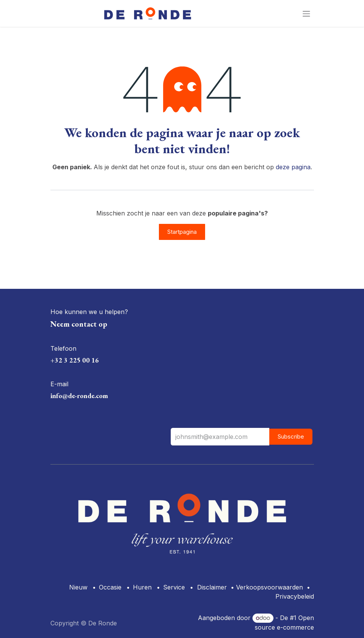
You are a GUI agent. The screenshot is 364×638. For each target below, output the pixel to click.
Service (174, 587)
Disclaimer (212, 587)
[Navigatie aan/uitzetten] (306, 13)
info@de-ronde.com (79, 396)
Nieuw (78, 587)
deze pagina (293, 167)
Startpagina (182, 232)
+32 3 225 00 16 (75, 360)
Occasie (110, 587)
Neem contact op (79, 324)
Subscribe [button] (291, 436)
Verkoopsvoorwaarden (269, 587)
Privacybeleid (295, 596)
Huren (142, 587)
